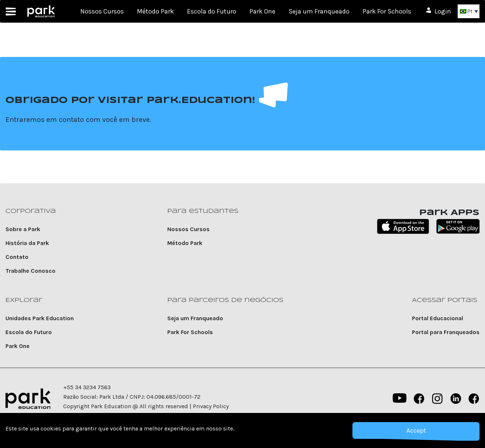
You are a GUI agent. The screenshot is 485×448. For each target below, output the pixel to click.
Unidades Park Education (40, 318)
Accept (416, 430)
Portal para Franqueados (446, 332)
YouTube (399, 399)
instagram (438, 399)
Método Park (155, 11)
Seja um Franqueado (319, 11)
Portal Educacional (438, 318)
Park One (262, 11)
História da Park (27, 243)
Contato (17, 257)
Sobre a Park (23, 229)
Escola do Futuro (212, 11)
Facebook (419, 399)
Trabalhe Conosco (30, 271)
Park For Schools (387, 11)
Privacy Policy (211, 406)
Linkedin (456, 399)
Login (443, 11)
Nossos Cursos (102, 11)
